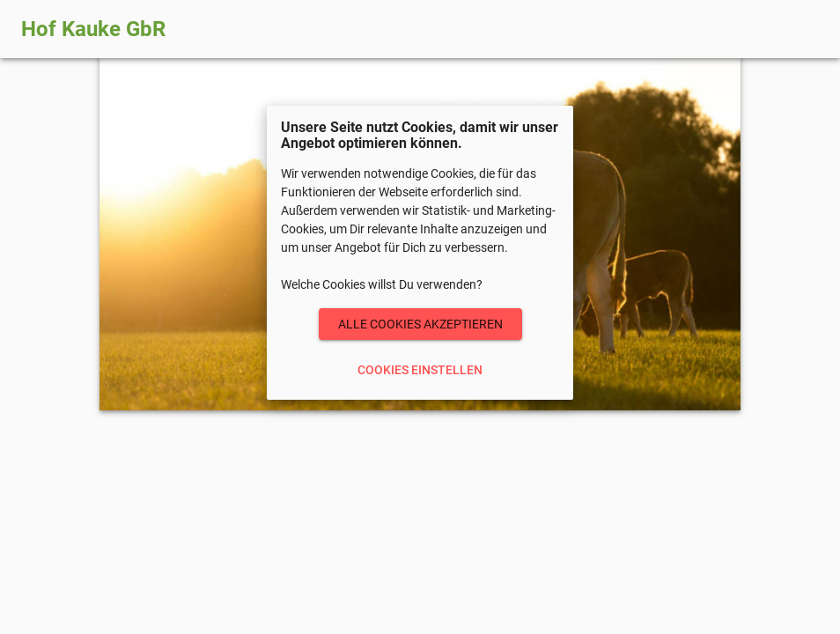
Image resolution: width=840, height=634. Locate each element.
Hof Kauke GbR (93, 29)
